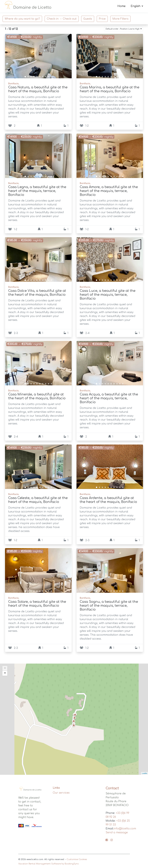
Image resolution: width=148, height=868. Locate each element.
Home (121, 6)
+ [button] (5, 668)
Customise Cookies (77, 859)
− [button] (5, 673)
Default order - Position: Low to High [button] (123, 29)
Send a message (117, 832)
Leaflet (145, 773)
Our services (61, 793)
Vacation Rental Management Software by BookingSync (49, 864)
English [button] (136, 6)
